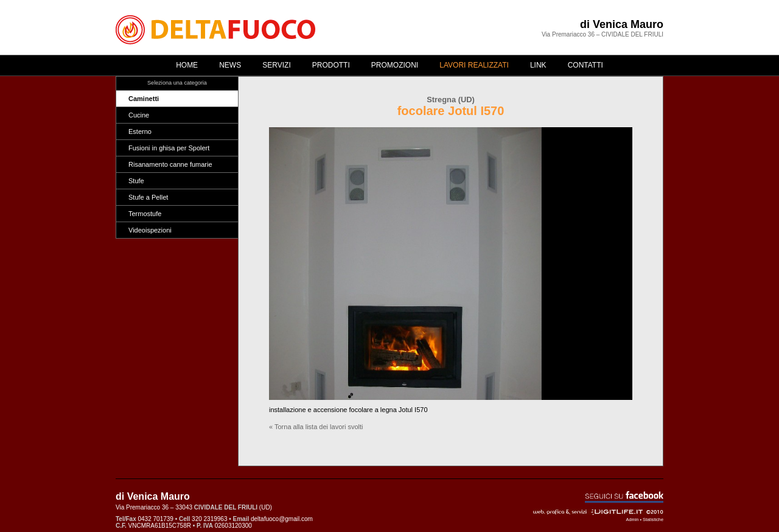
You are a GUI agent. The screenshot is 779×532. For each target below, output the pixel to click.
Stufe (136, 181)
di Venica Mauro (622, 24)
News (230, 65)
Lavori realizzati (474, 65)
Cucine (139, 115)
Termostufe (145, 214)
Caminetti (144, 99)
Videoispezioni (150, 230)
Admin (633, 520)
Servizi (276, 65)
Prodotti (331, 65)
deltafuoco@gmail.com (282, 519)
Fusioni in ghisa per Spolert (169, 148)
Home (187, 65)
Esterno (140, 131)
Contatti (585, 65)
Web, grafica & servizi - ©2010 (598, 512)
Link (538, 65)
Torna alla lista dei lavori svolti (319, 427)
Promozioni (395, 65)
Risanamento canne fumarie (170, 164)
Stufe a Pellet (148, 197)
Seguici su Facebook (624, 497)
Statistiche (653, 520)
